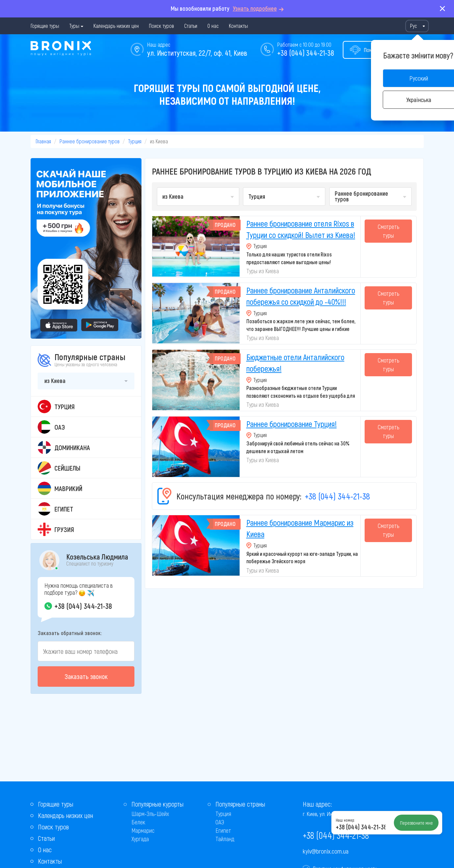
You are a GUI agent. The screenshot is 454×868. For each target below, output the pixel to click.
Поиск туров (161, 26)
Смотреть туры (388, 231)
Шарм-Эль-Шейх (150, 814)
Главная (43, 141)
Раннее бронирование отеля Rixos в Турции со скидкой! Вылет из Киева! (301, 229)
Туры (74, 26)
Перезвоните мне (416, 823)
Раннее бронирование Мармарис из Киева (300, 528)
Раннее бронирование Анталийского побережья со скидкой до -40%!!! (301, 296)
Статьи (191, 26)
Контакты (238, 26)
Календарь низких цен (116, 26)
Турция (135, 141)
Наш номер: (345, 820)
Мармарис (143, 830)
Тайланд (225, 839)
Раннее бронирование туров (90, 141)
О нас (213, 26)
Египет (223, 830)
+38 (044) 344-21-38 (306, 53)
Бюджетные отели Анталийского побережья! (295, 363)
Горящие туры (45, 26)
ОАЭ (220, 822)
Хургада (140, 839)
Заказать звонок (86, 676)
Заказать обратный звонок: (70, 633)
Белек (138, 822)
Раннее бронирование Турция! (292, 424)
